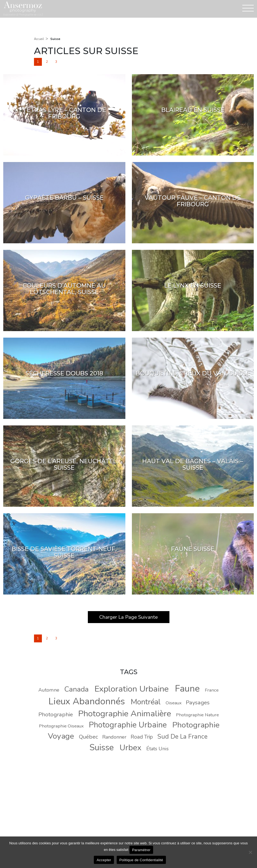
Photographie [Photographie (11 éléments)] (56, 714)
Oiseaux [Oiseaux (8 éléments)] (174, 703)
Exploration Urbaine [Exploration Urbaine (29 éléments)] (131, 689)
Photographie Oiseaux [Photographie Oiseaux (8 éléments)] (61, 726)
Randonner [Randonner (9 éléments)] (114, 737)
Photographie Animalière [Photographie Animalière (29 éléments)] (125, 714)
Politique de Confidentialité (141, 860)
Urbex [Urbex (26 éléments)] (131, 748)
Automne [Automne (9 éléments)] (49, 690)
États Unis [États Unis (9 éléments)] (157, 749)
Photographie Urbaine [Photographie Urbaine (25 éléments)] (128, 725)
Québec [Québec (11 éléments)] (88, 737)
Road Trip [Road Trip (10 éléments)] (142, 737)
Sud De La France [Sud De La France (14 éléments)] (182, 737)
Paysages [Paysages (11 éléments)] (198, 702)
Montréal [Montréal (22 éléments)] (146, 702)
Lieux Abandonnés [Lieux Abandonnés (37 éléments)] (87, 701)
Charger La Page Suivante (128, 617)
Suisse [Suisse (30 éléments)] (102, 747)
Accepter (104, 860)
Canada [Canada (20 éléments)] (76, 689)
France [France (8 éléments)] (212, 690)
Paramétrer (141, 850)
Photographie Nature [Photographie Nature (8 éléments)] (197, 715)
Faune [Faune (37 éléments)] (187, 689)
